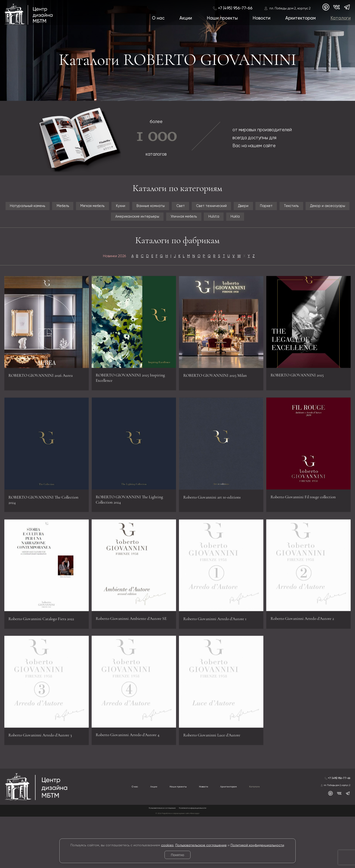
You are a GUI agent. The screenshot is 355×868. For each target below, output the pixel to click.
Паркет (53, 225)
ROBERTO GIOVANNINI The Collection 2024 (42, 535)
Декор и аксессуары (144, 225)
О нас (156, 19)
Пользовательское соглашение (201, 845)
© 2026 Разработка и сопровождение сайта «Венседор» (178, 864)
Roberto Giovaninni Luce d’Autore (215, 784)
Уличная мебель (291, 225)
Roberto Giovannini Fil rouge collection (308, 531)
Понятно (177, 855)
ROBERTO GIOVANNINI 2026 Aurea (42, 411)
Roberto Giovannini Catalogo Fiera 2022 (46, 659)
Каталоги (340, 19)
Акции (184, 19)
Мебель (94, 209)
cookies (167, 845)
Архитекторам (300, 19)
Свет (272, 209)
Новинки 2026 (90, 285)
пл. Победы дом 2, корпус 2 (288, 8)
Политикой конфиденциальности (257, 845)
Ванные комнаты (228, 209)
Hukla (177, 241)
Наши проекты (220, 19)
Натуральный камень (41, 209)
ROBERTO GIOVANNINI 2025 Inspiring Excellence (130, 407)
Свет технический (318, 209)
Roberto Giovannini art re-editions (218, 535)
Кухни (182, 209)
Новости (260, 19)
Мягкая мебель (140, 209)
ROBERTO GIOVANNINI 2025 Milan (217, 411)
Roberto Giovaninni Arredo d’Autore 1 (219, 659)
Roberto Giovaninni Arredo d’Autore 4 (131, 780)
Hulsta (336, 225)
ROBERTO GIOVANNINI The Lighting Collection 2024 (132, 531)
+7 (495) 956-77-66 (233, 8)
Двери (19, 225)
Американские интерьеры (221, 225)
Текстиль (90, 225)
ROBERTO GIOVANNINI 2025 (305, 407)
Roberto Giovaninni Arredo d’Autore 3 (44, 784)
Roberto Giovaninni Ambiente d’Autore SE (124, 655)
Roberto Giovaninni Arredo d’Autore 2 (306, 655)
